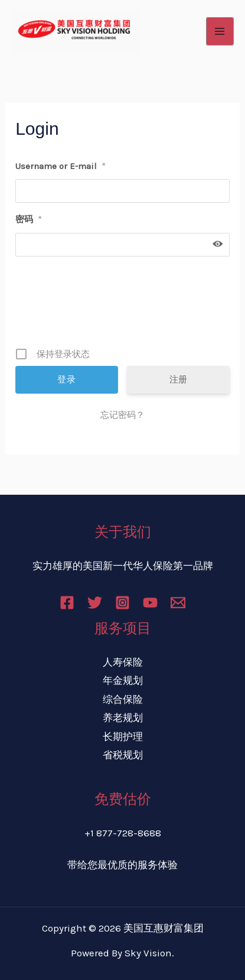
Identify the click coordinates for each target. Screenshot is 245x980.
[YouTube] (150, 603)
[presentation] (124, 306)
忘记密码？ (122, 415)
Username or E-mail (61, 166)
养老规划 (123, 718)
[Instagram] (122, 603)
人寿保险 (123, 662)
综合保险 (123, 699)
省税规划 (123, 755)
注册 (178, 379)
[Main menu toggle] (220, 31)
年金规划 (123, 680)
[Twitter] (95, 603)
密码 (29, 219)
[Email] (178, 603)
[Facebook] (67, 603)
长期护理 (123, 736)
